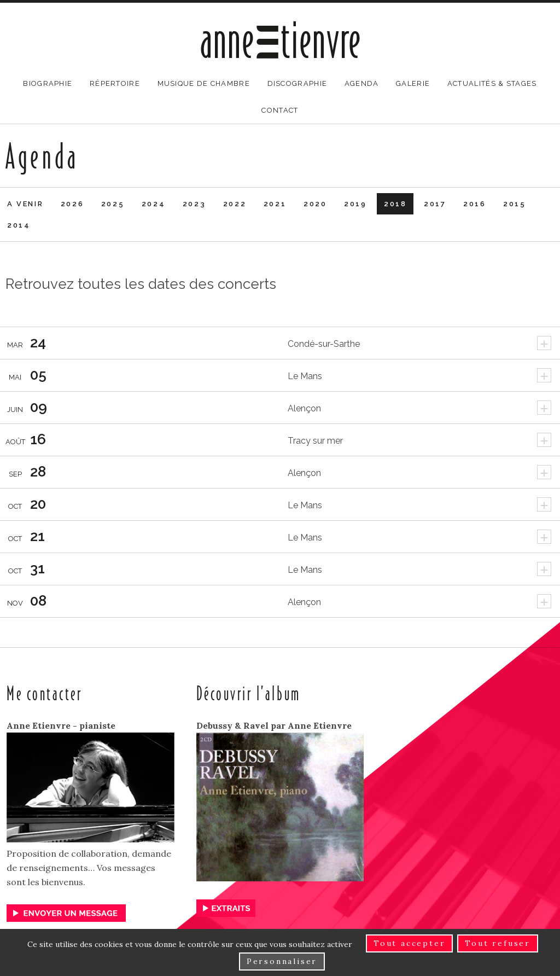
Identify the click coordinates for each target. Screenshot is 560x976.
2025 (113, 204)
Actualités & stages (492, 83)
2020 (315, 204)
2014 (19, 225)
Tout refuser (498, 943)
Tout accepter (409, 943)
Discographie (297, 83)
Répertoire (115, 83)
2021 (275, 204)
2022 (235, 204)
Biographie (48, 83)
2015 (514, 204)
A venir (25, 204)
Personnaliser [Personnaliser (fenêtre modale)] (282, 961)
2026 (72, 204)
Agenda (362, 83)
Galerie (413, 83)
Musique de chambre (204, 83)
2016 (474, 204)
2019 (355, 204)
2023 (194, 204)
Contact (280, 110)
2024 (153, 204)
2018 (395, 204)
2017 (435, 204)
